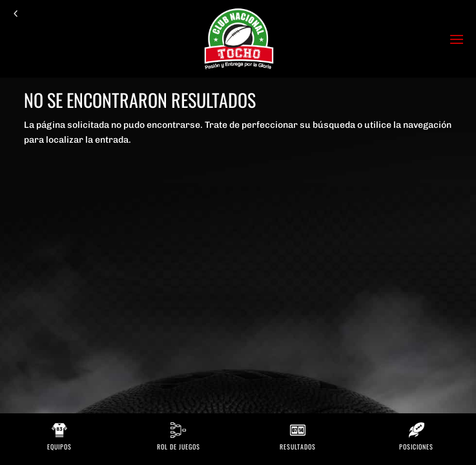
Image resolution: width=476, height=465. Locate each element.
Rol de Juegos (179, 447)
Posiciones (416, 447)
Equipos (59, 447)
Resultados (298, 447)
